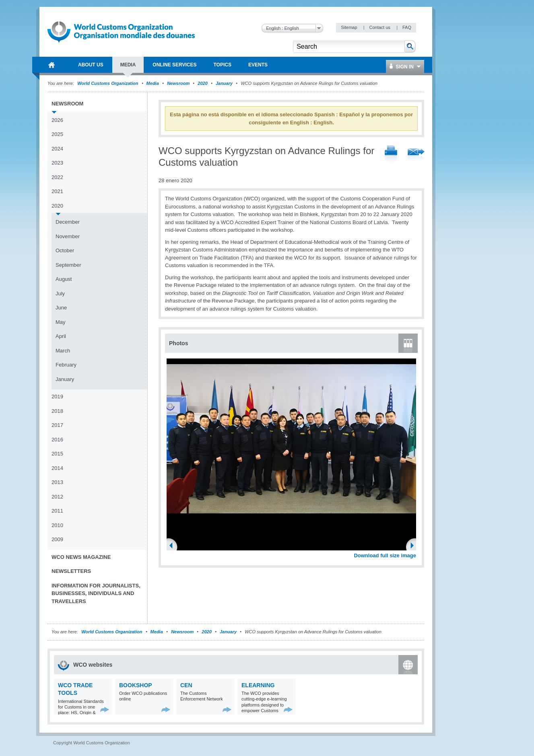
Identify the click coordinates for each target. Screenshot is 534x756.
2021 (57, 191)
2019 (57, 397)
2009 (57, 539)
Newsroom (178, 83)
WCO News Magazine (81, 557)
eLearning (258, 685)
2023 (57, 163)
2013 (57, 482)
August (64, 279)
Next (414, 546)
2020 (202, 83)
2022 (57, 177)
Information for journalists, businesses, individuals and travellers (96, 593)
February (66, 365)
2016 (57, 440)
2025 (57, 134)
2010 (57, 525)
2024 (57, 149)
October (65, 250)
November (68, 236)
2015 (57, 454)
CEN (186, 685)
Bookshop (136, 685)
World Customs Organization (108, 83)
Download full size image (385, 555)
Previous (173, 546)
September (68, 265)
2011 (57, 511)
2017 (57, 425)
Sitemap (349, 27)
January (224, 83)
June (61, 308)
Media (153, 83)
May (61, 322)
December (68, 222)
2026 (57, 120)
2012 (57, 497)
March (63, 351)
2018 (57, 411)
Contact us (380, 27)
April (61, 336)
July (60, 294)
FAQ (407, 27)
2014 (57, 468)
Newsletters (71, 571)
